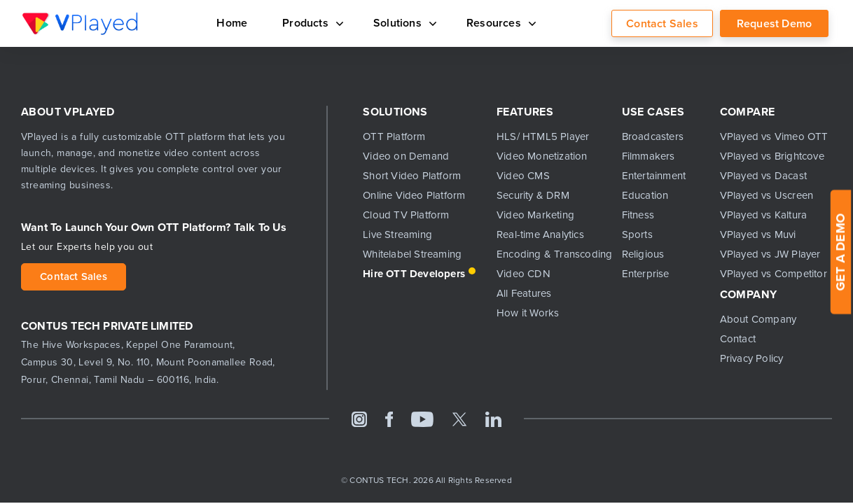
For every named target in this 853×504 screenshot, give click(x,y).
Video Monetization (542, 156)
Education (645, 195)
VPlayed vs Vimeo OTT (774, 136)
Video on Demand (406, 156)
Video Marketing (535, 215)
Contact (738, 339)
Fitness (638, 215)
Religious (643, 254)
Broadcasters (653, 136)
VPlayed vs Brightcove (772, 156)
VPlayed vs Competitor (774, 274)
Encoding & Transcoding (549, 254)
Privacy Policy (752, 358)
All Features (524, 293)
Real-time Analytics (540, 234)
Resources (499, 23)
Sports (637, 234)
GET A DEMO (840, 252)
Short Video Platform (412, 176)
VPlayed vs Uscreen (767, 195)
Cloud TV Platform (406, 215)
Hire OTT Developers (414, 274)
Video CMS (523, 176)
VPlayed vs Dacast (763, 176)
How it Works (528, 313)
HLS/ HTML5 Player (543, 136)
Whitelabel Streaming (412, 254)
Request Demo (774, 23)
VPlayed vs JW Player (770, 254)
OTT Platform (394, 136)
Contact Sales (662, 23)
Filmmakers (649, 156)
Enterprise (646, 274)
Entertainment (654, 176)
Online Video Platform (414, 195)
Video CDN (523, 274)
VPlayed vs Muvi (758, 234)
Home (232, 23)
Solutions (402, 23)
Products (310, 23)
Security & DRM (533, 195)
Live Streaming (397, 234)
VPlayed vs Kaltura (764, 215)
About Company (758, 319)
